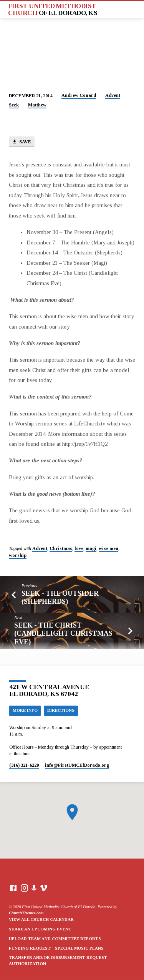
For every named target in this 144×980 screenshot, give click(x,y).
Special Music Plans (79, 948)
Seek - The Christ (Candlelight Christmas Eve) (63, 633)
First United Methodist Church (53, 9)
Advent (113, 95)
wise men (108, 548)
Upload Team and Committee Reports (55, 938)
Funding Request (30, 948)
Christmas (61, 548)
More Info (25, 710)
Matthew (37, 105)
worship (18, 555)
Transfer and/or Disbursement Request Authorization (58, 960)
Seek (14, 105)
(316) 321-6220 (24, 765)
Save (22, 142)
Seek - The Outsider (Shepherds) (60, 597)
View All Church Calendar (41, 919)
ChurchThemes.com (26, 913)
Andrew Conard (79, 95)
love (79, 548)
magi (91, 548)
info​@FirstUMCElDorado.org (77, 765)
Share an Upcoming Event (40, 929)
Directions (61, 710)
